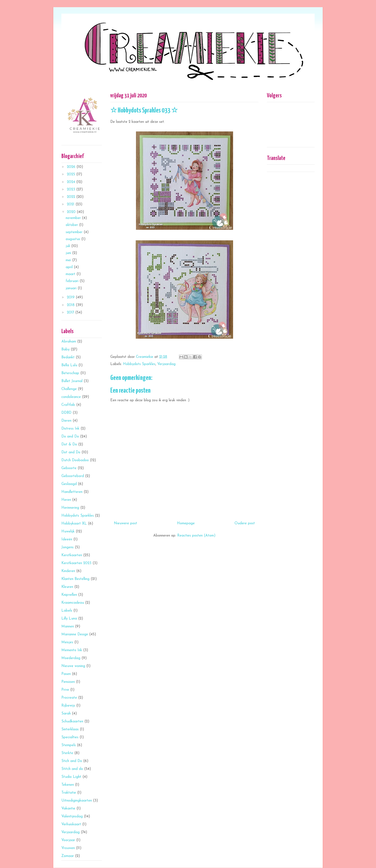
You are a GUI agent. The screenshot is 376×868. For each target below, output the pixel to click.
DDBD (66, 413)
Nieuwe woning (73, 666)
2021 (71, 204)
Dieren (66, 421)
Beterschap (70, 373)
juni (69, 253)
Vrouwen (68, 848)
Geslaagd (69, 484)
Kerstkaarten (72, 555)
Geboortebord (73, 476)
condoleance (71, 397)
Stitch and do (72, 769)
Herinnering (70, 508)
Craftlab (68, 405)
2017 (71, 313)
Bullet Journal (72, 381)
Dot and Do (71, 452)
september (75, 232)
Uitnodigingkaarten (77, 801)
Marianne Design (75, 635)
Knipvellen (69, 595)
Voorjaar (68, 840)
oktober (72, 225)
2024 (72, 182)
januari (72, 288)
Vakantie (68, 809)
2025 (72, 174)
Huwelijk (68, 532)
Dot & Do (69, 445)
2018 (71, 305)
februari (73, 281)
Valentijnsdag (72, 817)
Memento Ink (72, 650)
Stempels (69, 745)
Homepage (186, 523)
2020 (72, 212)
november (74, 218)
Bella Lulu (69, 365)
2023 (72, 190)
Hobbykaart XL (74, 524)
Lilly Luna (69, 619)
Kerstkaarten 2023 (76, 563)
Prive (65, 690)
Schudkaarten (72, 722)
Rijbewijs (68, 706)
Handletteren (72, 492)
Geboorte (69, 468)
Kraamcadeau (73, 603)
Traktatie (69, 793)
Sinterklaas (70, 729)
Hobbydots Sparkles (139, 364)
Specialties (70, 737)
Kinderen (68, 571)
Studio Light (71, 777)
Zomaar (68, 856)
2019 (71, 298)
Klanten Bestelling (75, 579)
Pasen (66, 674)
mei (69, 260)
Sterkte (67, 753)
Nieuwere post (126, 523)
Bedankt (68, 357)
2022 (72, 197)
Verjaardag (166, 364)
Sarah (66, 714)
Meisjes (67, 642)
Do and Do (70, 437)
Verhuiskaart (71, 824)
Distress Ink (70, 429)
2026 (72, 167)
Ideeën (67, 540)
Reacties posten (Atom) (196, 536)
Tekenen (68, 785)
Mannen (68, 627)
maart (71, 274)
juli (68, 246)
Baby (65, 350)
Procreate (69, 698)
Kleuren (67, 587)
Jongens (68, 547)
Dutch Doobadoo (75, 460)
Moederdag (71, 658)
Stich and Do (72, 761)
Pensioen (68, 682)
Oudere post (245, 523)
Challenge (69, 389)
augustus (73, 239)
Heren (66, 500)
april (70, 267)
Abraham (69, 342)
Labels (67, 611)
